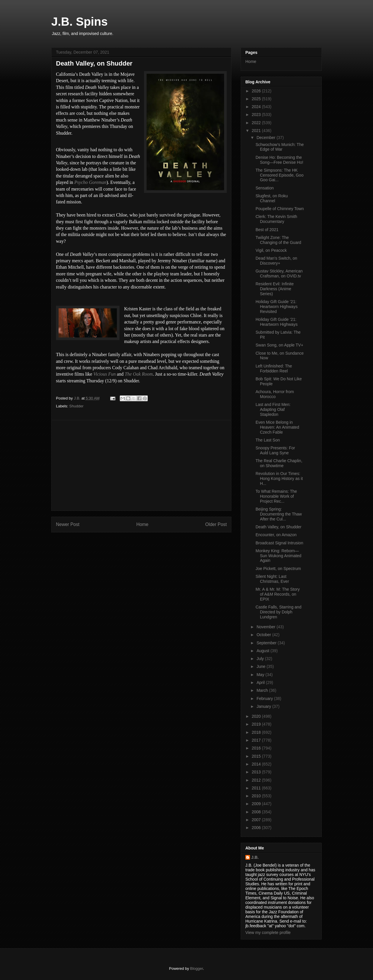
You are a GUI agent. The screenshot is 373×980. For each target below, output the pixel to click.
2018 (257, 732)
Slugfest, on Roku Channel (272, 198)
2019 (257, 724)
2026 (257, 91)
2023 (257, 115)
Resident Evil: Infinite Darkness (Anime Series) (275, 289)
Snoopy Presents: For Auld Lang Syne (275, 450)
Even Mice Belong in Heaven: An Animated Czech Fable (277, 427)
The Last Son (268, 440)
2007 (257, 820)
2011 (257, 788)
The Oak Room (139, 374)
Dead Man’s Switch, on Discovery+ (276, 261)
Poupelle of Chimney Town (280, 209)
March (263, 690)
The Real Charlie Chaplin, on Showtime (279, 463)
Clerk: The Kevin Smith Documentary (276, 219)
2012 (257, 780)
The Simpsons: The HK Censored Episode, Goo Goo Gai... (279, 175)
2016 (257, 748)
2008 (257, 812)
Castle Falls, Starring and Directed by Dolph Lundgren (278, 612)
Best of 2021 (267, 230)
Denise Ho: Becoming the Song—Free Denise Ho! (279, 160)
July (261, 659)
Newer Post (68, 524)
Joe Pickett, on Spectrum (278, 569)
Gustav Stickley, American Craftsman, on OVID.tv (279, 273)
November (266, 627)
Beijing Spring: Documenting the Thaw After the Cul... (279, 514)
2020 (257, 716)
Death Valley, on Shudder (278, 527)
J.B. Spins (79, 22)
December (266, 138)
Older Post (216, 524)
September (267, 643)
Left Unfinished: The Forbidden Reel (274, 368)
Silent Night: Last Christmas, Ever (272, 579)
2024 (257, 107)
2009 (257, 804)
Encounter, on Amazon (276, 535)
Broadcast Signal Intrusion (279, 543)
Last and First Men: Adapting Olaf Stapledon (273, 409)
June (261, 666)
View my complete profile (268, 933)
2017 (257, 740)
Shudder (76, 406)
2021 (257, 131)
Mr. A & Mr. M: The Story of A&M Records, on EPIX (278, 594)
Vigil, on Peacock (271, 250)
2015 (257, 756)
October (264, 635)
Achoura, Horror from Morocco (275, 394)
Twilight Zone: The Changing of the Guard (278, 240)
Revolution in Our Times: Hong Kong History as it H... (279, 478)
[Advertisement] (141, 465)
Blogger (196, 968)
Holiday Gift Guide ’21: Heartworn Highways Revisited (277, 307)
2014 (257, 764)
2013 (257, 772)
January (264, 706)
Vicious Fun (104, 374)
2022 (257, 123)
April (261, 682)
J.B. (255, 857)
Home (142, 524)
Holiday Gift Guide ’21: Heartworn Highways (277, 322)
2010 (257, 796)
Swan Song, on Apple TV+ (279, 345)
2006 (257, 828)
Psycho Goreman (90, 182)
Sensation (265, 188)
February (265, 699)
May (261, 675)
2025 (257, 99)
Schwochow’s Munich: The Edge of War (280, 147)
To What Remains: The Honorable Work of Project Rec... (276, 496)
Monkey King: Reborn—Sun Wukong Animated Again (278, 556)
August (263, 651)
